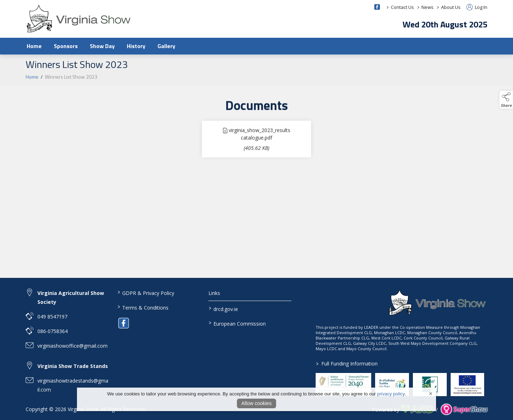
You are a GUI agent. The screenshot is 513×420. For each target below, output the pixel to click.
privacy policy (391, 394)
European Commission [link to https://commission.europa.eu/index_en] (237, 323)
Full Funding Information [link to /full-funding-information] (347, 364)
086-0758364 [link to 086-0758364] (53, 331)
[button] (506, 100)
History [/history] (136, 46)
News (427, 7)
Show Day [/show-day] (102, 46)
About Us (451, 7)
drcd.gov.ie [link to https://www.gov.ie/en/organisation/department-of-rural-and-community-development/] (223, 308)
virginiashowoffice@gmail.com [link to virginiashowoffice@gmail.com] (72, 346)
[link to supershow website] (464, 409)
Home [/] (34, 46)
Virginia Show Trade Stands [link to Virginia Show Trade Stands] (73, 366)
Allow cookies (257, 403)
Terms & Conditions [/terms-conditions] (143, 307)
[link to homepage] (79, 19)
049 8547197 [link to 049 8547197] (52, 317)
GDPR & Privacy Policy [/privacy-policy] (146, 292)
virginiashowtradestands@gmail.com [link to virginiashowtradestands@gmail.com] (73, 385)
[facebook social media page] (377, 7)
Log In (477, 7)
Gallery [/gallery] (166, 46)
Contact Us (402, 7)
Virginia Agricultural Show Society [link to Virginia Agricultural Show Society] (71, 297)
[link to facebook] (124, 323)
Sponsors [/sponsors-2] (66, 46)
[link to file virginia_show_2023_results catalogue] (256, 141)
